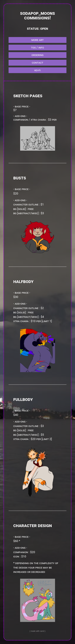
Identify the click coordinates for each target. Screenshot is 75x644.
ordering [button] (37, 55)
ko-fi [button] (37, 70)
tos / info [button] (38, 47)
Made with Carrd (37, 631)
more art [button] (38, 40)
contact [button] (38, 63)
